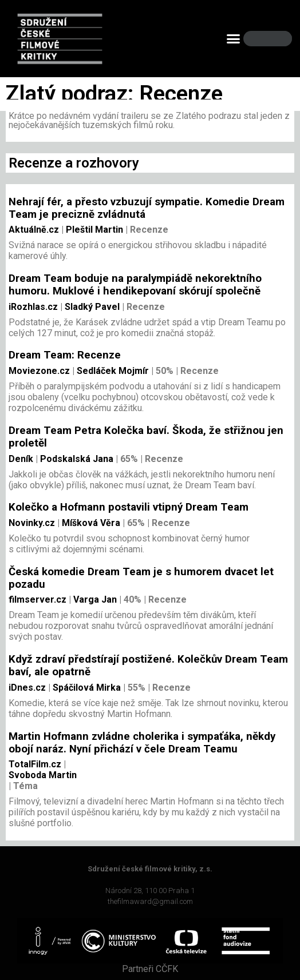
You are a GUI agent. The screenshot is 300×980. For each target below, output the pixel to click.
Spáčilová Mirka (86, 688)
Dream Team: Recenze (65, 355)
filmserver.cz (37, 599)
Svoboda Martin (43, 775)
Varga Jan (94, 599)
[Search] (274, 39)
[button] (234, 39)
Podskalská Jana (76, 459)
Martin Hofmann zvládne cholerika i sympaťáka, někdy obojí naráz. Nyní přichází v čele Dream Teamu (142, 743)
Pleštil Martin (93, 230)
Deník (21, 459)
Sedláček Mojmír (112, 371)
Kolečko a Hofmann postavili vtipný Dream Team (129, 507)
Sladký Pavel (91, 307)
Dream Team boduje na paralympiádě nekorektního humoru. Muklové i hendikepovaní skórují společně (135, 285)
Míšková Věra (90, 523)
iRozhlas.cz (33, 307)
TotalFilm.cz (35, 764)
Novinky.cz (32, 523)
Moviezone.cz (39, 371)
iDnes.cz (27, 688)
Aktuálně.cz (34, 230)
